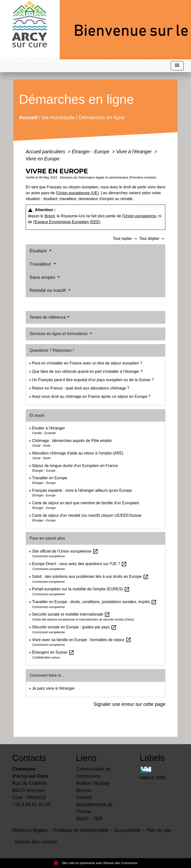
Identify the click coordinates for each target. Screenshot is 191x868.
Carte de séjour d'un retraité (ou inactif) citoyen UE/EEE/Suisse (87, 515)
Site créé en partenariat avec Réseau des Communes (95, 863)
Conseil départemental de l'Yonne (94, 804)
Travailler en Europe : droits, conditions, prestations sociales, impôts (95, 602)
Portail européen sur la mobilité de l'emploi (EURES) (81, 589)
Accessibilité (128, 830)
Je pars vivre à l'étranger (53, 688)
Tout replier (126, 239)
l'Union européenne (139, 216)
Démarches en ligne (102, 117)
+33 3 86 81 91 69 (31, 804)
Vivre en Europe (43, 159)
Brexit (50, 216)
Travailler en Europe (50, 478)
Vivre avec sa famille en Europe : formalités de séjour (82, 640)
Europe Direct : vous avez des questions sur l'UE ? (79, 564)
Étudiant (39, 251)
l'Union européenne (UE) (77, 193)
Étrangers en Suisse (53, 652)
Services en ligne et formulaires (59, 334)
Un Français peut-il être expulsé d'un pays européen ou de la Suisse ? (93, 380)
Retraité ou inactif (48, 290)
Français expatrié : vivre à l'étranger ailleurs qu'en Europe (82, 490)
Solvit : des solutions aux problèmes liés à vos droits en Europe (90, 577)
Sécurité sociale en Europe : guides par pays (74, 627)
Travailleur (41, 264)
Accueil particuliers (46, 152)
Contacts (29, 758)
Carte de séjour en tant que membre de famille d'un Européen (86, 503)
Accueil (28, 117)
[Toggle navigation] (177, 66)
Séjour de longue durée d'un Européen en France (75, 466)
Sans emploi (43, 277)
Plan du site (159, 830)
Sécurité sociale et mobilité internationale (71, 614)
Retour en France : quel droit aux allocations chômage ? (81, 388)
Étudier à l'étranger (49, 428)
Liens (86, 758)
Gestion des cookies (36, 842)
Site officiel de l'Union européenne (65, 551)
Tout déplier (152, 239)
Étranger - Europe (91, 152)
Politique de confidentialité (81, 830)
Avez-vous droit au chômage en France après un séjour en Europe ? (91, 396)
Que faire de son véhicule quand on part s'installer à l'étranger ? (87, 371)
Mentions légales (30, 830)
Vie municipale (58, 117)
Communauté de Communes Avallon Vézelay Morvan (93, 780)
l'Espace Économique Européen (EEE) (67, 222)
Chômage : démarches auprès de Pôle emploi (72, 441)
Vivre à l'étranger (135, 152)
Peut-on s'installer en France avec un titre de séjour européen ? (87, 363)
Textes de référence (48, 317)
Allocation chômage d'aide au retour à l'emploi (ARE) (78, 453)
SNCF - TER (89, 819)
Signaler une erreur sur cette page (130, 704)
